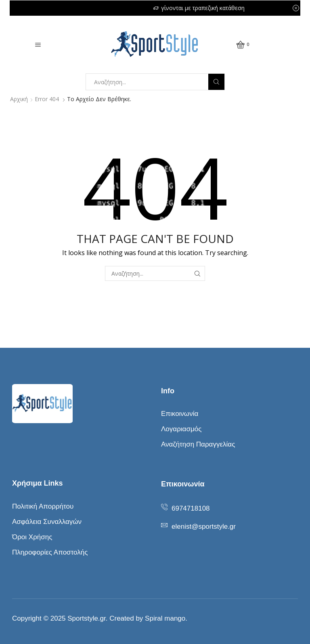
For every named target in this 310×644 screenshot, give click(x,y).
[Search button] (216, 82)
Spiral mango (165, 618)
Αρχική (19, 99)
